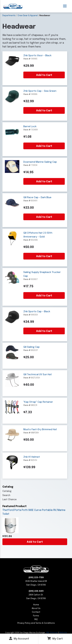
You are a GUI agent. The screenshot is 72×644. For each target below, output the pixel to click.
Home (36, 605)
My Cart (55, 638)
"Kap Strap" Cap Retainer (38, 402)
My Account (19, 638)
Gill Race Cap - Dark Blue (37, 198)
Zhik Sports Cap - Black (37, 312)
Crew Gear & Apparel (28, 16)
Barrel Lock (30, 127)
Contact (36, 612)
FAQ (36, 620)
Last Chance (10, 500)
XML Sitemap (52, 633)
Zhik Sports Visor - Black (37, 56)
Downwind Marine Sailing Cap (40, 162)
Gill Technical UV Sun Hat (38, 375)
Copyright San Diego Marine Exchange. (26, 633)
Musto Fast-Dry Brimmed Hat (40, 430)
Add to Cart (35, 542)
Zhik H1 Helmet (32, 457)
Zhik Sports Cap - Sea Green (40, 91)
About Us (36, 609)
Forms (36, 616)
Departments (9, 16)
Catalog (7, 491)
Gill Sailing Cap (31, 347)
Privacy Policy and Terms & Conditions (36, 623)
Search (6, 495)
